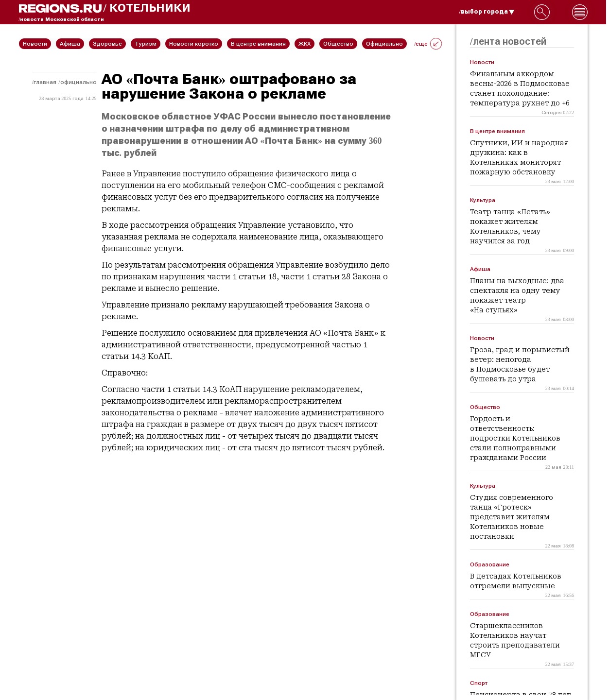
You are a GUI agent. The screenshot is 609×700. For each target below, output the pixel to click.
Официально (78, 82)
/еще (428, 44)
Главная (45, 82)
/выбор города (487, 12)
